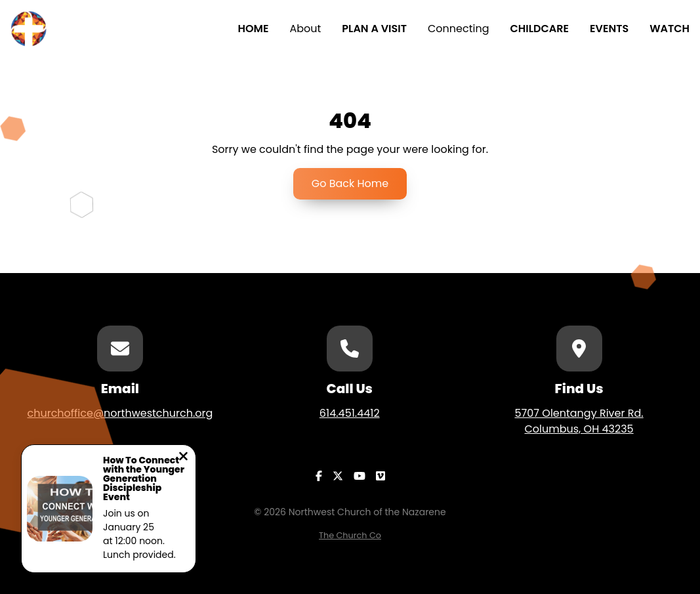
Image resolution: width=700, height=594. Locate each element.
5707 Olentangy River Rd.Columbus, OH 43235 (579, 421)
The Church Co (350, 535)
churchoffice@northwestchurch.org (120, 413)
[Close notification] (183, 458)
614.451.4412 (350, 413)
